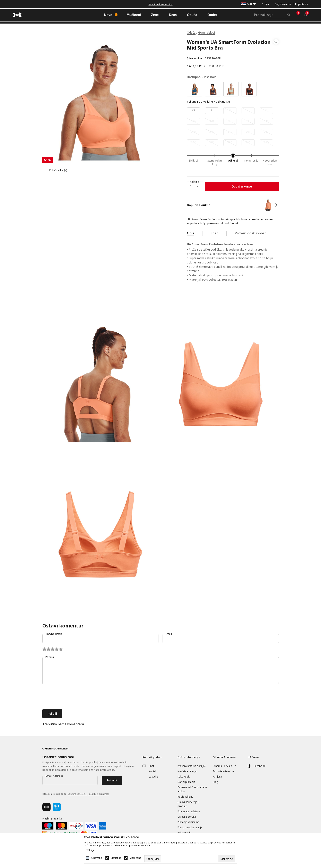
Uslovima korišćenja (77, 794)
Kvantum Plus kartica (161, 4)
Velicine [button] (208, 102)
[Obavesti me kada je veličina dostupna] (230, 111)
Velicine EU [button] (194, 102)
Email (169, 634)
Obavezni (97, 858)
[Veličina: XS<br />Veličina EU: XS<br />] (193, 111)
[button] (276, 50)
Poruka (50, 657)
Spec (214, 233)
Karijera (217, 777)
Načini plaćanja (186, 782)
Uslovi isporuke (187, 817)
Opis (190, 233)
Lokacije (153, 777)
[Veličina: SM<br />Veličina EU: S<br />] (212, 111)
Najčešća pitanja (187, 771)
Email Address (54, 776)
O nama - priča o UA (224, 766)
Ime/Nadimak (54, 634)
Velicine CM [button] (223, 102)
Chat (151, 766)
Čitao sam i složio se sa (76, 794)
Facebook (260, 766)
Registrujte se (283, 4)
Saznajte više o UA (223, 771)
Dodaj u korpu (242, 186)
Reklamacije (184, 833)
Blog (215, 782)
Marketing (136, 858)
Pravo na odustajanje (190, 827)
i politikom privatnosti (99, 794)
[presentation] (73, 697)
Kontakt (153, 771)
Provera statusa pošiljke (192, 766)
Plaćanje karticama (188, 822)
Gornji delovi (206, 32)
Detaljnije (89, 850)
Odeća (191, 32)
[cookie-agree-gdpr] (227, 859)
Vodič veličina (185, 797)
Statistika (116, 858)
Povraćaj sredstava (189, 811)
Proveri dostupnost (250, 233)
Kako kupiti (184, 777)
